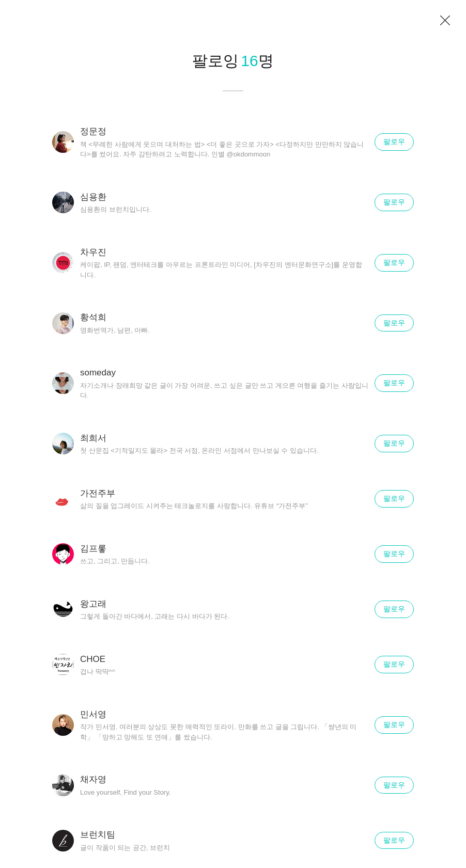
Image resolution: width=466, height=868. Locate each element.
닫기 (445, 21)
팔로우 (394, 141)
